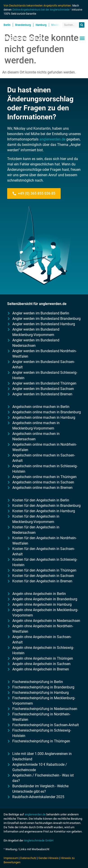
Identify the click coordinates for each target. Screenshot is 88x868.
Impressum (11, 858)
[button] (82, 38)
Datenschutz (28, 858)
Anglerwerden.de (24, 38)
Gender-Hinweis (48, 858)
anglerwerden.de (52, 139)
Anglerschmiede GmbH (39, 840)
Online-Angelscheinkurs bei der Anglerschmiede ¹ (42, 10)
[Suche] (82, 25)
